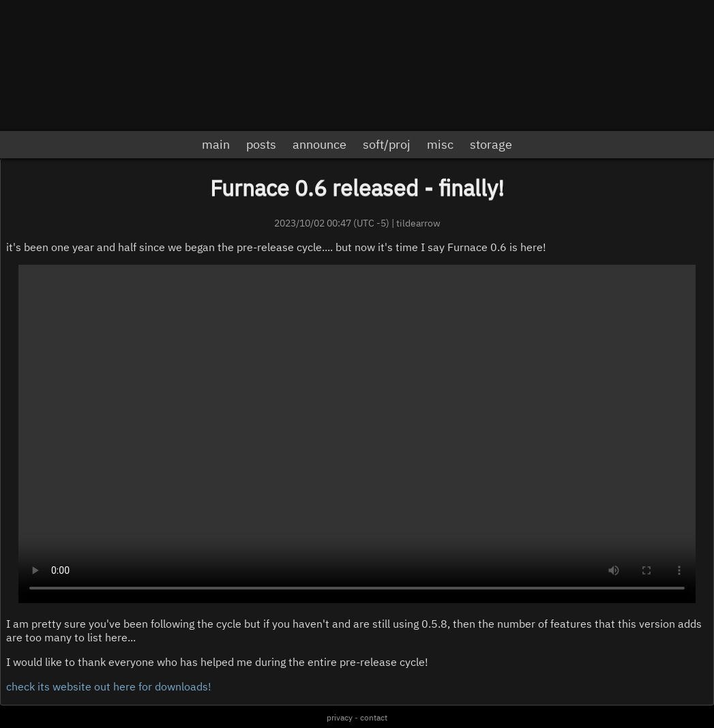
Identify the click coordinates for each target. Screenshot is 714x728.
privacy (340, 717)
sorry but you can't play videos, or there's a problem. (357, 434)
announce (319, 144)
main (216, 144)
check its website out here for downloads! (109, 686)
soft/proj (387, 144)
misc (440, 144)
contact (374, 717)
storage (491, 144)
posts (261, 144)
